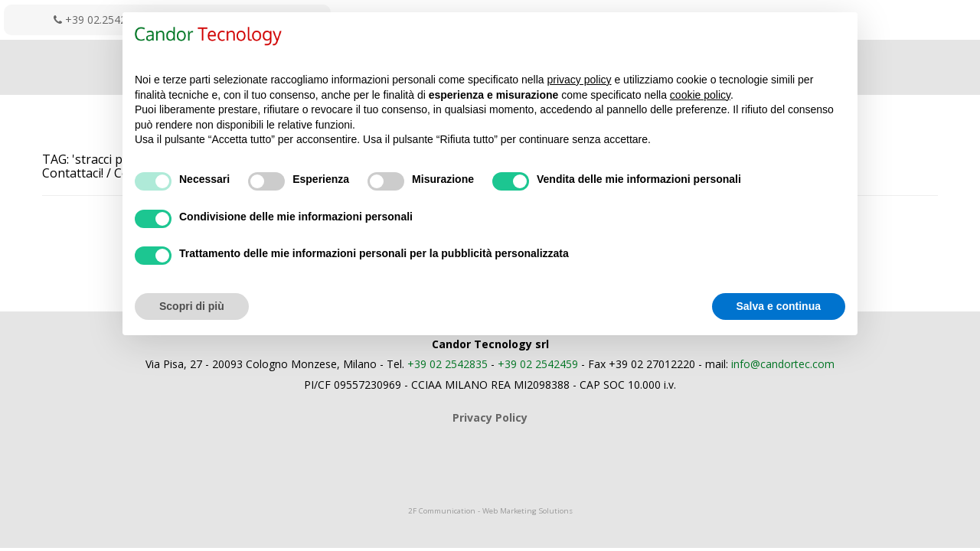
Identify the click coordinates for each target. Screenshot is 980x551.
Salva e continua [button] (779, 306)
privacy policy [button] (580, 80)
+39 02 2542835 (448, 364)
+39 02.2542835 (99, 20)
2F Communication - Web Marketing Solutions (490, 511)
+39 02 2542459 (538, 364)
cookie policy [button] (700, 95)
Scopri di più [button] (192, 306)
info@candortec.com (783, 364)
